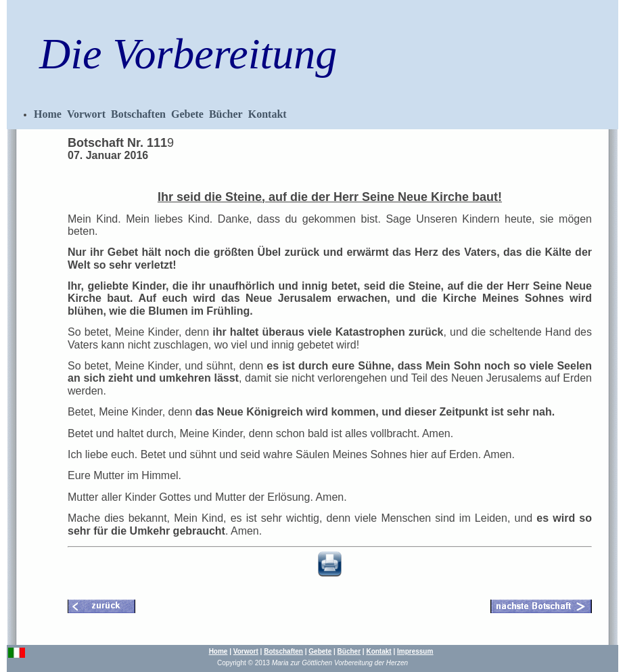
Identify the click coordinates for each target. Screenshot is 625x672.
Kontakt (268, 114)
